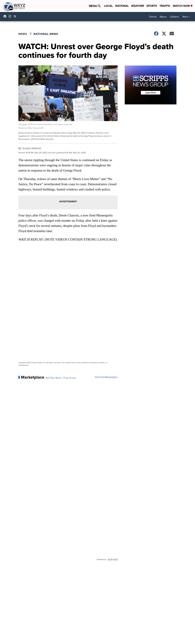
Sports (152, 6)
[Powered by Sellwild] (113, 560)
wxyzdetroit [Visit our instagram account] (11, 16)
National (122, 6)
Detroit (153, 17)
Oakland (174, 17)
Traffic (165, 6)
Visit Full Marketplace (106, 377)
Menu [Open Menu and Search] (95, 6)
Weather (138, 6)
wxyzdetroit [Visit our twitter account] (16, 16)
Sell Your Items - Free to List (61, 378)
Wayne (163, 17)
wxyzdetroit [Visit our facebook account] (6, 16)
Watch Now (183, 6)
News (23, 34)
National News (46, 34)
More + (186, 17)
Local (108, 6)
